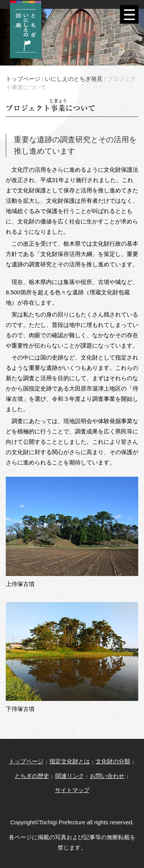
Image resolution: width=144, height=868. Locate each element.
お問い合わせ (107, 776)
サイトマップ (72, 790)
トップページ (23, 79)
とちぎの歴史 (32, 776)
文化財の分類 (113, 761)
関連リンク (70, 776)
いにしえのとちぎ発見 (74, 79)
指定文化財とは (70, 761)
